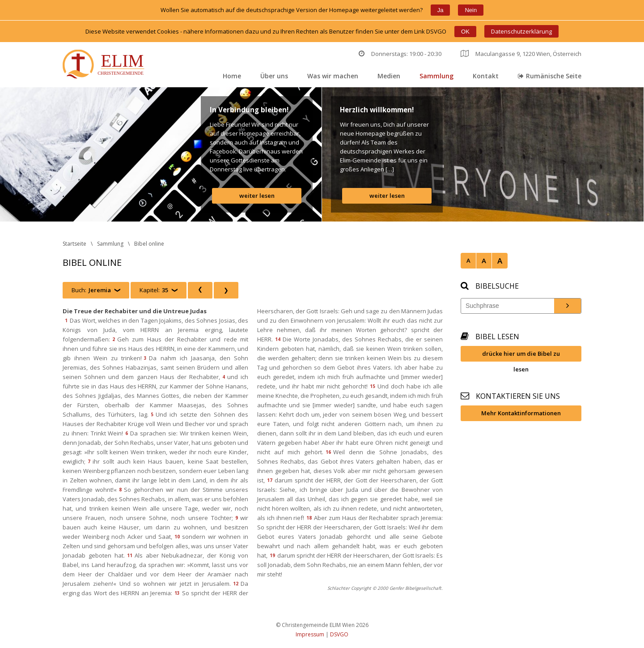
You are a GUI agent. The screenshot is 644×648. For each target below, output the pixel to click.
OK (465, 32)
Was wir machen (333, 76)
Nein (471, 10)
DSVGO (339, 634)
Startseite (74, 244)
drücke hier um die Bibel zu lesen (521, 356)
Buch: (91, 290)
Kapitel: (154, 290)
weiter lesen (257, 196)
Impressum (310, 634)
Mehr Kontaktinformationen (521, 413)
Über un (274, 76)
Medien (389, 76)
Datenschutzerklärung (521, 31)
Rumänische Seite (550, 76)
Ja (441, 10)
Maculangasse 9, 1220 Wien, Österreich (521, 54)
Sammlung (436, 76)
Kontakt (486, 76)
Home (232, 76)
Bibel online (149, 244)
